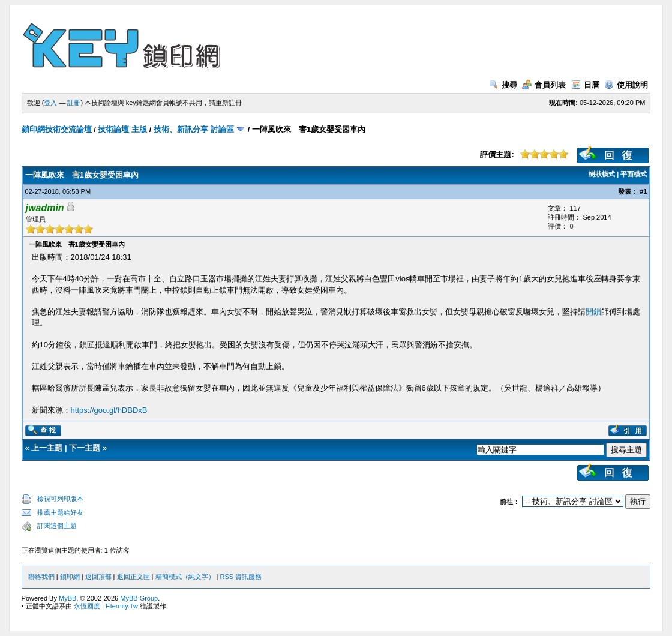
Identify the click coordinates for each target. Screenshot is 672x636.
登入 (50, 103)
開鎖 (593, 312)
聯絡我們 (41, 577)
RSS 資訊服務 (241, 577)
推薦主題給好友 (60, 512)
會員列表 (544, 85)
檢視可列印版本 (60, 499)
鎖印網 (70, 577)
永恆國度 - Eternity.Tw (106, 606)
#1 (643, 191)
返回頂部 (98, 577)
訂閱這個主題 (57, 526)
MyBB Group (139, 598)
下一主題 (85, 448)
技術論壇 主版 (122, 129)
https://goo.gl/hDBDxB (109, 410)
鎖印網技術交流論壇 (57, 129)
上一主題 (47, 448)
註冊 (74, 103)
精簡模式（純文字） (185, 577)
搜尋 (503, 85)
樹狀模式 (602, 174)
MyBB (67, 598)
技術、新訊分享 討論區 (194, 129)
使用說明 (626, 85)
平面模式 (634, 174)
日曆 (585, 85)
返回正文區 (133, 577)
